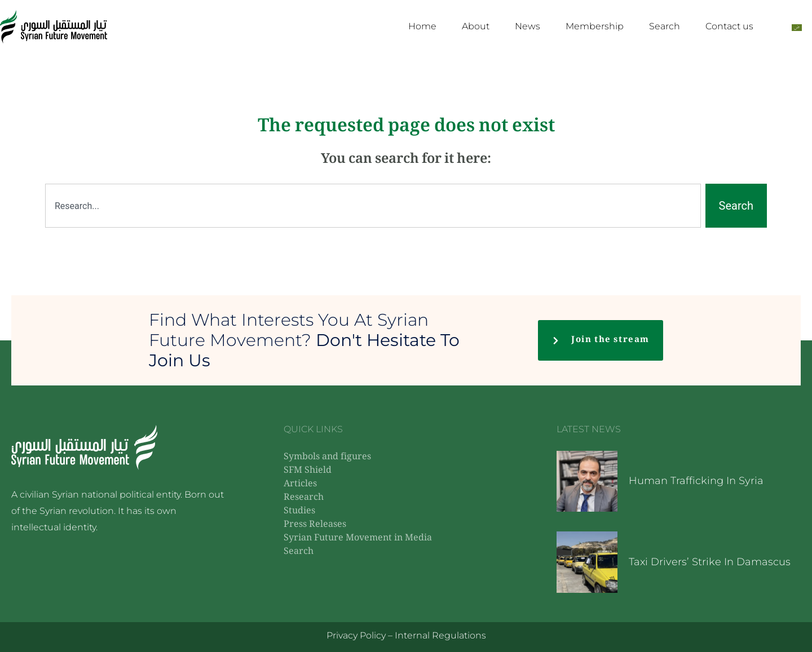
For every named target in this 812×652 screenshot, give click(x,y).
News (528, 26)
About (476, 26)
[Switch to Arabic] (797, 27)
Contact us (729, 26)
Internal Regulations (440, 635)
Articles (300, 484)
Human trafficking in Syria (696, 481)
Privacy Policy (356, 635)
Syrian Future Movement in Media (358, 538)
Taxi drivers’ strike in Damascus (710, 562)
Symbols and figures (327, 457)
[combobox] (373, 206)
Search (665, 26)
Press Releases (315, 525)
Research (304, 498)
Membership (595, 26)
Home (422, 26)
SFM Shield (308, 471)
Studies (299, 511)
